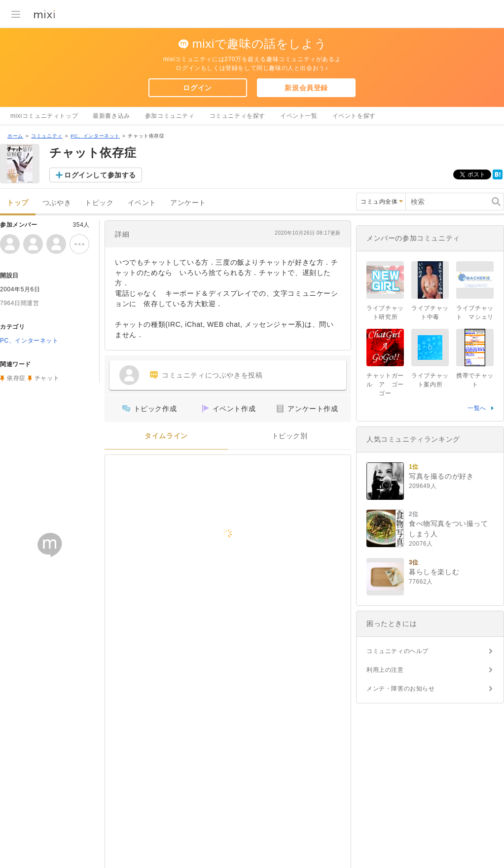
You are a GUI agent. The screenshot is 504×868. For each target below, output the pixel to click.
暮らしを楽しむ (434, 572)
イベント (142, 203)
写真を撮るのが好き (441, 476)
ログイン (197, 88)
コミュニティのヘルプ (397, 651)
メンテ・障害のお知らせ (401, 689)
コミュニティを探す (237, 116)
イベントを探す (354, 116)
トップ (18, 203)
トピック (99, 203)
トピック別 (290, 436)
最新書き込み (111, 116)
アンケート (188, 203)
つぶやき (57, 203)
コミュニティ (47, 136)
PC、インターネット (95, 136)
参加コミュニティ (170, 116)
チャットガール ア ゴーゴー (385, 384)
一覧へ (477, 408)
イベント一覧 (299, 116)
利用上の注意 (385, 670)
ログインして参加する (100, 175)
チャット (47, 378)
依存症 (16, 378)
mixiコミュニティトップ (44, 116)
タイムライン (166, 436)
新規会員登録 (306, 88)
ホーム (15, 136)
